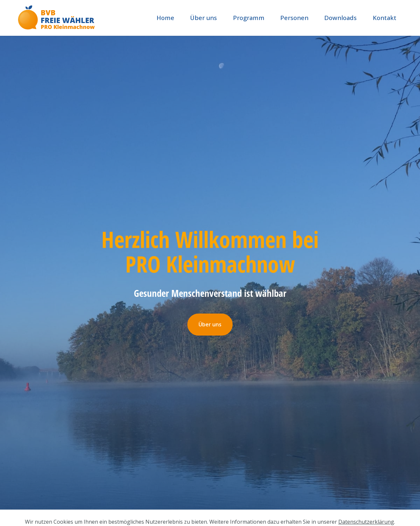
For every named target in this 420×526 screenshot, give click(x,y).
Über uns (203, 18)
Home (165, 18)
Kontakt (385, 18)
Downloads (340, 18)
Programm (249, 18)
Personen (294, 18)
